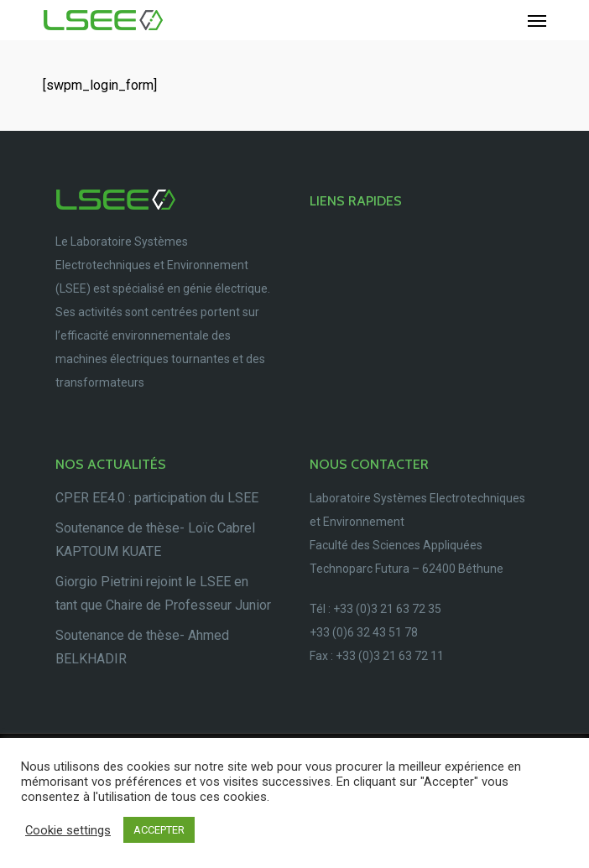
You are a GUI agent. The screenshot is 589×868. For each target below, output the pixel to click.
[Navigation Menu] (537, 20)
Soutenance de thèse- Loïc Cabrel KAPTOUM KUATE (155, 540)
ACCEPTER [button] (159, 830)
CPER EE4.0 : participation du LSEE (157, 498)
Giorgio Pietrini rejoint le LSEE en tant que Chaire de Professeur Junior (163, 593)
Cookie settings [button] (68, 830)
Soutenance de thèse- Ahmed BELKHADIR (142, 647)
